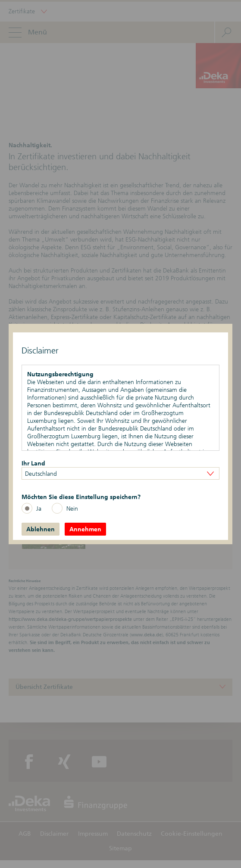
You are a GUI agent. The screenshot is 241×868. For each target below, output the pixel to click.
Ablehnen (41, 529)
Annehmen (85, 529)
